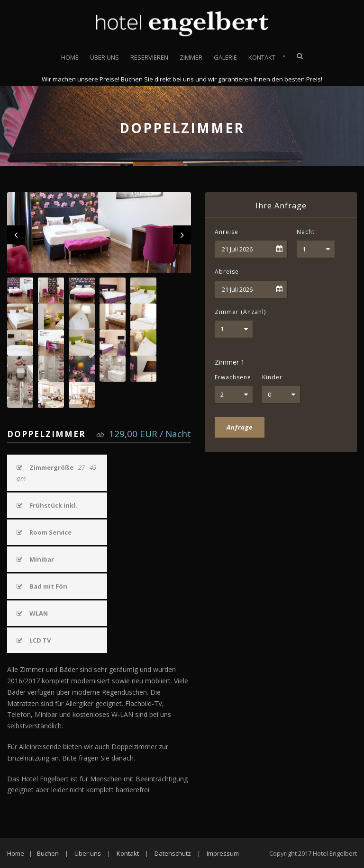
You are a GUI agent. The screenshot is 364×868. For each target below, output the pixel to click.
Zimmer (191, 57)
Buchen (48, 853)
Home (70, 57)
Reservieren (149, 57)
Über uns (105, 57)
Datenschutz (173, 853)
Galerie (225, 57)
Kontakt (262, 57)
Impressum (223, 853)
